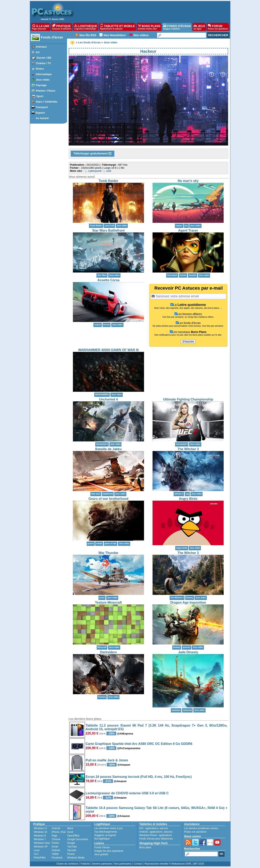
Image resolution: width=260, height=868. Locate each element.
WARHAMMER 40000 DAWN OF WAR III (108, 350)
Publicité (85, 864)
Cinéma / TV (43, 63)
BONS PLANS (149, 27)
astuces (164, 828)
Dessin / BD (44, 58)
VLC (36, 854)
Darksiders (108, 652)
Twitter (55, 854)
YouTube (72, 847)
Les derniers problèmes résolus (201, 828)
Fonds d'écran (52, 37)
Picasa (71, 854)
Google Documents (78, 839)
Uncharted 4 (108, 399)
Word (70, 828)
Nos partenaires (123, 864)
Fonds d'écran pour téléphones (156, 839)
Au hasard (42, 118)
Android (56, 828)
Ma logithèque (102, 839)
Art (38, 52)
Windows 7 (40, 839)
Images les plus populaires (109, 851)
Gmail (55, 847)
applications (152, 828)
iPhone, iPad (58, 832)
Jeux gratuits (101, 854)
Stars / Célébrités (47, 102)
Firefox (55, 843)
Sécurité (72, 850)
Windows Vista (42, 843)
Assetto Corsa (108, 280)
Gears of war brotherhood (108, 499)
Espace (40, 113)
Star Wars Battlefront (108, 230)
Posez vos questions (195, 832)
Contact (138, 864)
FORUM (218, 27)
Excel (70, 832)
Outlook (56, 850)
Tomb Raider (108, 181)
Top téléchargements (106, 832)
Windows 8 (40, 836)
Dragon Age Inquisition (188, 603)
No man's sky (188, 181)
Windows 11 (41, 828)
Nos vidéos (141, 35)
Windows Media (76, 858)
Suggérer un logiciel (105, 835)
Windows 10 (41, 832)
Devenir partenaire (102, 864)
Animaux (41, 47)
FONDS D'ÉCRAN (177, 27)
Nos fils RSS (88, 35)
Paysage (41, 85)
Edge (54, 836)
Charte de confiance (67, 864)
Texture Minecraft (108, 603)
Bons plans (145, 847)
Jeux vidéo (43, 80)
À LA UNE (41, 27)
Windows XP (41, 847)
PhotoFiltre (40, 858)
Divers (40, 69)
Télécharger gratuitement (93, 154)
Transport (42, 107)
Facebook (57, 858)
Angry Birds (188, 499)
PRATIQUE (62, 27)
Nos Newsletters (115, 35)
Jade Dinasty (188, 652)
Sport (40, 96)
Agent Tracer (188, 230)
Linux (37, 850)
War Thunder (108, 553)
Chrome (56, 839)
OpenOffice (73, 836)
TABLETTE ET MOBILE (117, 27)
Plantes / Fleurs (45, 91)
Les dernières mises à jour (109, 828)
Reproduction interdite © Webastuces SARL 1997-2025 (174, 864)
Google (71, 843)
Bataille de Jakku (108, 449)
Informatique (44, 74)
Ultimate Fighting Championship (188, 399)
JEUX (199, 27)
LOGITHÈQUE (86, 27)
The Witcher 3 (188, 449)
